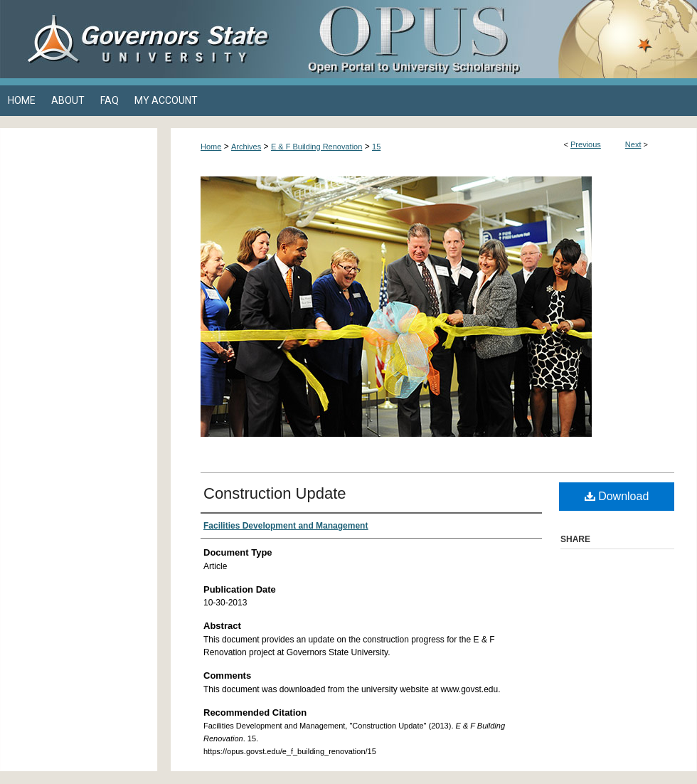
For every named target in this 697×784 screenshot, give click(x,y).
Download (617, 496)
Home (211, 147)
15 (376, 147)
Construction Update (275, 493)
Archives (246, 147)
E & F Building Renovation (316, 147)
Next (633, 144)
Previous (586, 144)
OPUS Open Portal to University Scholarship (491, 39)
